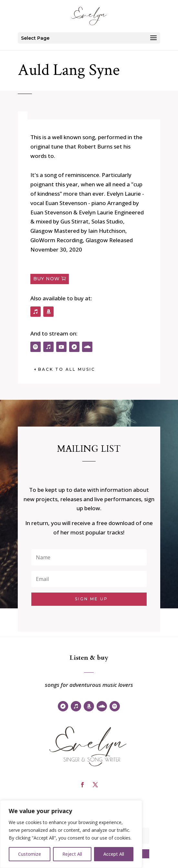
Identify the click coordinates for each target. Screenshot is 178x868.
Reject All (72, 854)
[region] (71, 834)
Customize (30, 854)
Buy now (47, 279)
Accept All (114, 854)
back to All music (67, 369)
